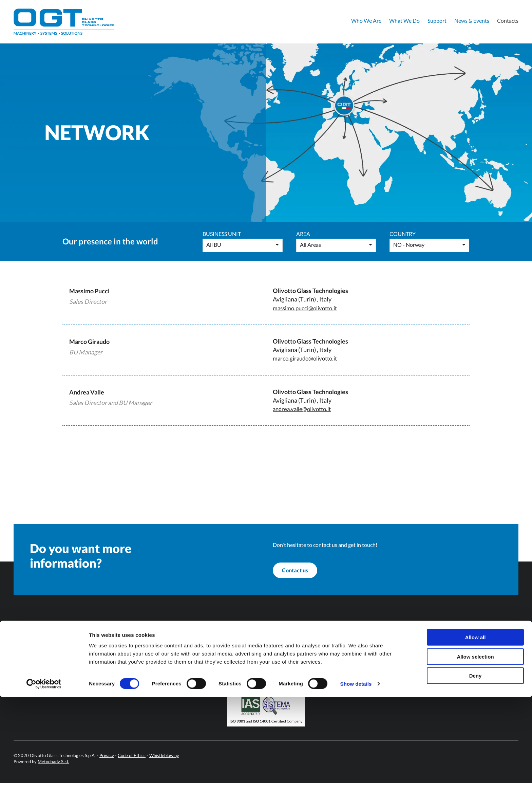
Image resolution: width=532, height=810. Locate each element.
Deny (476, 788)
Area (303, 234)
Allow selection (475, 769)
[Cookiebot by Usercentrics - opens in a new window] (44, 797)
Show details (356, 797)
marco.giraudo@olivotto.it (308, 358)
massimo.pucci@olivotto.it (308, 308)
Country (403, 234)
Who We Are (366, 21)
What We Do (404, 21)
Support (437, 21)
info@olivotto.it (174, 693)
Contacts (508, 21)
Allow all (476, 750)
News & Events (472, 21)
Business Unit (222, 234)
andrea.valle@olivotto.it (305, 409)
